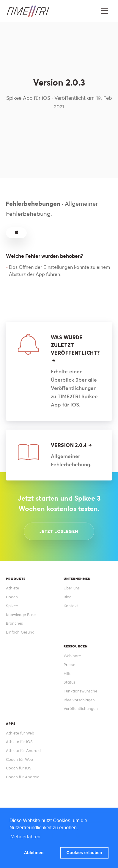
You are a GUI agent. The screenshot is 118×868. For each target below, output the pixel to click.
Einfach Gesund (20, 632)
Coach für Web (19, 759)
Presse (69, 665)
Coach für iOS (19, 768)
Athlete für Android (23, 751)
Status (69, 682)
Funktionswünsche (80, 691)
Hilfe (67, 674)
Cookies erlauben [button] (84, 853)
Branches (14, 623)
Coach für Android (23, 777)
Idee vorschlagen (79, 700)
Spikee (12, 606)
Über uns (72, 588)
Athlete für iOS (19, 742)
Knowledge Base (21, 615)
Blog (68, 597)
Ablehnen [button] (34, 853)
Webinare (72, 656)
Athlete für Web (20, 733)
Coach (12, 597)
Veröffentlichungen (81, 709)
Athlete (12, 588)
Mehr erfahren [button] (25, 837)
